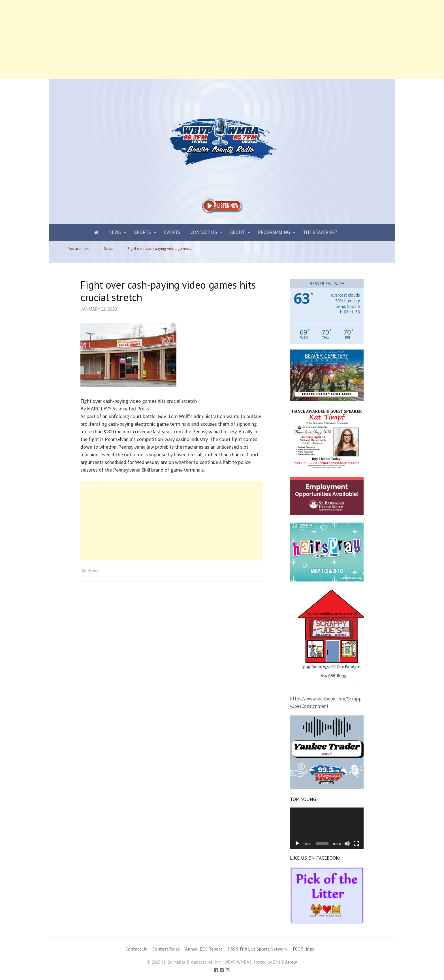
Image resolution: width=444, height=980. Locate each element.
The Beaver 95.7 (320, 232)
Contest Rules (166, 949)
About (238, 232)
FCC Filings (303, 949)
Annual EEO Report (204, 949)
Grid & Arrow (285, 962)
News (115, 232)
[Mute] (347, 843)
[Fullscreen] (356, 843)
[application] (327, 828)
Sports (142, 232)
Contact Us (204, 232)
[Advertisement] (170, 40)
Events (172, 232)
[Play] (297, 843)
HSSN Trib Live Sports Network (258, 949)
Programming (274, 232)
